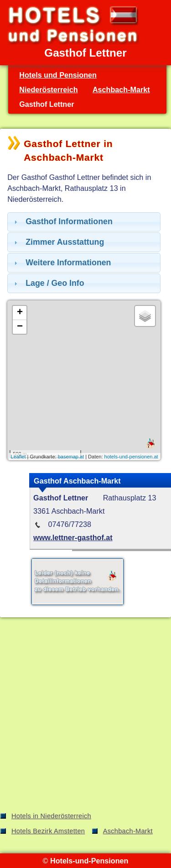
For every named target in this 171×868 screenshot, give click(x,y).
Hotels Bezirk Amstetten (48, 831)
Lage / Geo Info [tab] (48, 283)
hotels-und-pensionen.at (131, 457)
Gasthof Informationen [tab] (62, 221)
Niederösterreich (48, 89)
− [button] (20, 327)
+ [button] (20, 313)
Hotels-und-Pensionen (89, 861)
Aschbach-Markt (121, 89)
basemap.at (71, 457)
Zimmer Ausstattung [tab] (58, 242)
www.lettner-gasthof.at (73, 537)
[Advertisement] (85, 716)
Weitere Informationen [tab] (61, 263)
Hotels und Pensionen (58, 75)
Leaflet (18, 457)
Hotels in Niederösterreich (51, 816)
